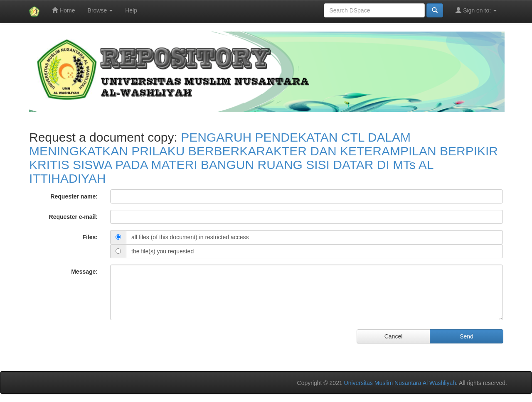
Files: (90, 237)
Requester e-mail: (73, 217)
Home (63, 10)
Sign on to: (476, 10)
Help (131, 10)
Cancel (394, 336)
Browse (100, 10)
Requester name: (74, 196)
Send (467, 336)
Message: (84, 272)
